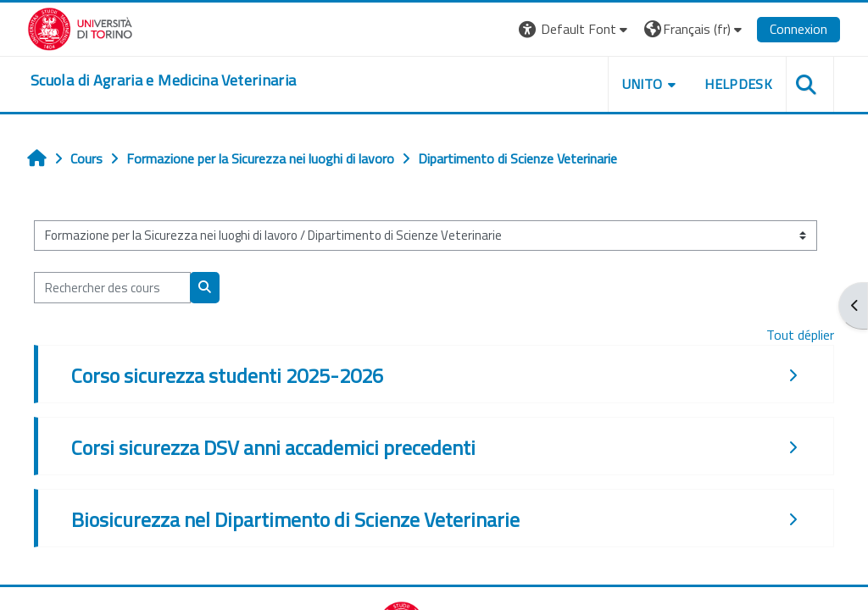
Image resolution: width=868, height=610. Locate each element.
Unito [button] (643, 84)
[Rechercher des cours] (112, 287)
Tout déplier (800, 335)
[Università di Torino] (80, 27)
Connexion (798, 29)
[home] (163, 80)
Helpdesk (738, 84)
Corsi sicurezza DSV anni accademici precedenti (273, 447)
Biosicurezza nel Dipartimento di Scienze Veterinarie (295, 519)
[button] (575, 29)
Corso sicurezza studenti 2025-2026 (227, 375)
